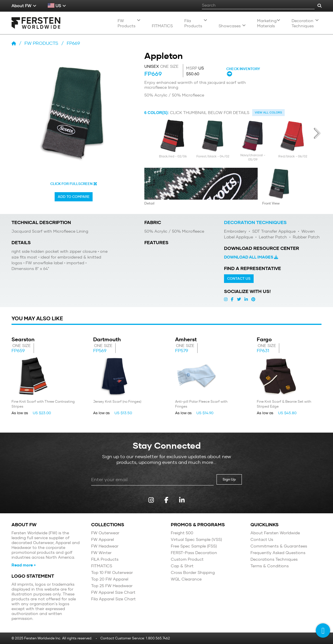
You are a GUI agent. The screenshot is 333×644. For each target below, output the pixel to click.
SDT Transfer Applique (273, 231)
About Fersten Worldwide (275, 533)
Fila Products (196, 23)
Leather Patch (272, 237)
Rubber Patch (306, 237)
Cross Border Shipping (193, 573)
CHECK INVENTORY (244, 72)
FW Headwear (105, 546)
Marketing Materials (269, 23)
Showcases (232, 26)
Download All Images (251, 257)
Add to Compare (74, 197)
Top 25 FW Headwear (112, 586)
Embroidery (235, 231)
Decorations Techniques (274, 559)
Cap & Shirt (182, 566)
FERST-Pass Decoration (194, 553)
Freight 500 (182, 533)
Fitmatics (162, 26)
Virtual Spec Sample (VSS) (196, 540)
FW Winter (101, 553)
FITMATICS (102, 566)
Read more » (24, 565)
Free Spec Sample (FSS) (194, 546)
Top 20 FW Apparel (110, 579)
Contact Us (239, 278)
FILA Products (105, 559)
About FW (24, 6)
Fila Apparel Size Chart (113, 599)
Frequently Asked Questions (278, 553)
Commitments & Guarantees (279, 546)
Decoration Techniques (305, 23)
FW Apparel (103, 540)
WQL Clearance (186, 579)
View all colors (268, 112)
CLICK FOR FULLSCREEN (74, 184)
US (57, 6)
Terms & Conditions (270, 566)
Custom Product (187, 559)
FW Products (129, 23)
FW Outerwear (105, 533)
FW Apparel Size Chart (113, 592)
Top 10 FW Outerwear (112, 573)
